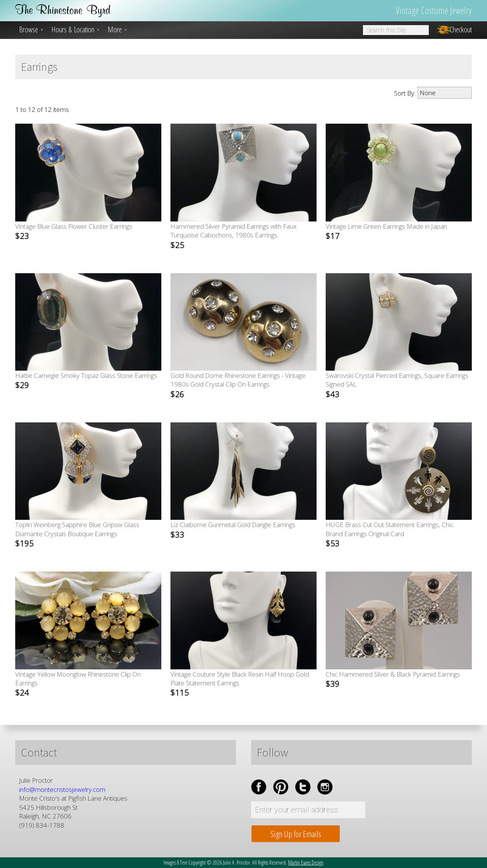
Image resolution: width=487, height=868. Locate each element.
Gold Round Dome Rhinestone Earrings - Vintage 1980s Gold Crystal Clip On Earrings (238, 385)
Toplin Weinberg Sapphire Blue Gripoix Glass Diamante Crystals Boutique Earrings (77, 534)
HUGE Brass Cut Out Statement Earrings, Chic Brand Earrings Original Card (390, 534)
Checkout (461, 30)
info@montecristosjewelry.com (62, 789)
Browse (31, 30)
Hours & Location (76, 30)
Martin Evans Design (306, 862)
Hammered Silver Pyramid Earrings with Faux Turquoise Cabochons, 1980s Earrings (233, 236)
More (118, 30)
